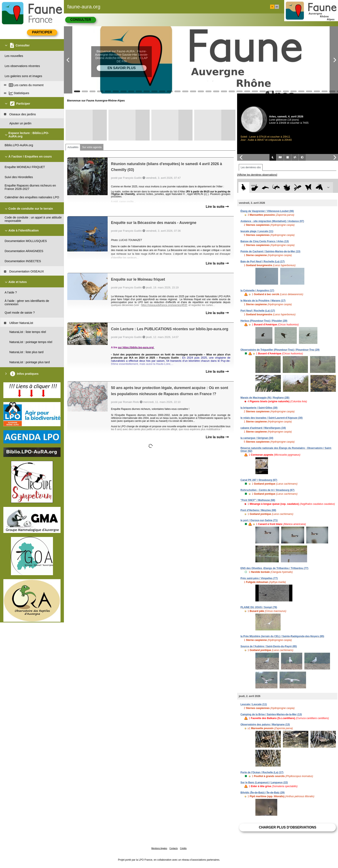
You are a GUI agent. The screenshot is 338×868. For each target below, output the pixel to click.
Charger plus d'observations (287, 827)
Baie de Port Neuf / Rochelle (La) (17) (263, 262)
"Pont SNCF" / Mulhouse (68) (258, 500)
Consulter (81, 20)
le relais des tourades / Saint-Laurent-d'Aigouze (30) (272, 418)
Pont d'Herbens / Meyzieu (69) (258, 510)
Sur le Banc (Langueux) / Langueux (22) (264, 783)
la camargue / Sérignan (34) (257, 438)
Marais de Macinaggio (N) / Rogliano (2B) (265, 398)
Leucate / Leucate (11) (254, 704)
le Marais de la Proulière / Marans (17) (263, 301)
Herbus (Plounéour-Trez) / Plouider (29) (264, 321)
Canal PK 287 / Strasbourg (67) (259, 480)
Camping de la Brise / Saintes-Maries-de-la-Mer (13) (271, 714)
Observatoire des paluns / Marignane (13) (265, 725)
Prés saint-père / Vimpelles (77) (259, 578)
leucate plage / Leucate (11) (257, 231)
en (277, 7)
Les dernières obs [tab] (251, 167)
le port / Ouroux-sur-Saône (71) (259, 520)
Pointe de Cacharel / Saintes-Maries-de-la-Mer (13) (270, 251)
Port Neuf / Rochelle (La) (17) (258, 311)
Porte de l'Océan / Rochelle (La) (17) (262, 772)
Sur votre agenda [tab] (92, 147)
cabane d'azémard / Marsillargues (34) (263, 428)
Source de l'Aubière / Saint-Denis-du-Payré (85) (269, 646)
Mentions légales (159, 848)
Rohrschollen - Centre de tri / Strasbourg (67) (267, 490)
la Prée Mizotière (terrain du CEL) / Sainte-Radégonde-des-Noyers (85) (282, 636)
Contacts (174, 848)
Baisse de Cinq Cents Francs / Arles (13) (265, 241)
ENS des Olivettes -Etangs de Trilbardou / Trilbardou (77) (274, 568)
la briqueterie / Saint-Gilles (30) (259, 408)
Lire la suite (217, 207)
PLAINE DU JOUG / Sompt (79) (259, 607)
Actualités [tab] (73, 147)
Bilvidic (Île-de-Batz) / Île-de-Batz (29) (263, 793)
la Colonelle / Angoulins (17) (257, 291)
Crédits (183, 848)
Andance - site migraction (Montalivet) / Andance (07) (272, 221)
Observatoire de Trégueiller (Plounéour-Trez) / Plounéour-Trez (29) (280, 350)
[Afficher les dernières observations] (257, 175)
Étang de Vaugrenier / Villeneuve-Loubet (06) (267, 211)
